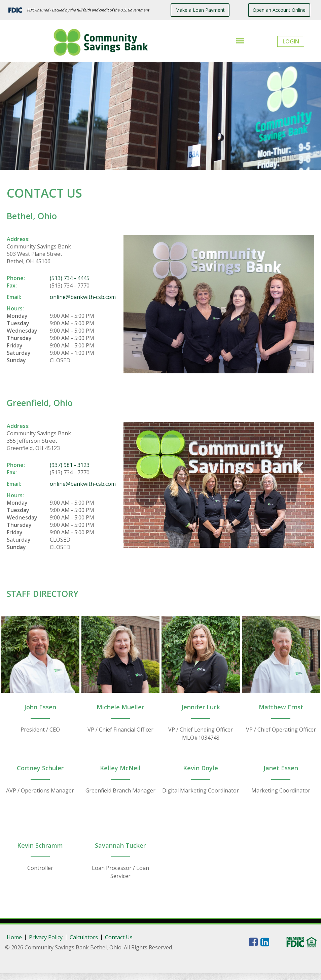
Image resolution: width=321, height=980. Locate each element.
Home (14, 937)
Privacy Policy (46, 937)
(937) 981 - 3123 (70, 465)
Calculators (84, 937)
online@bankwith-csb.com (83, 297)
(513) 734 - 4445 (70, 278)
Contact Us (119, 937)
